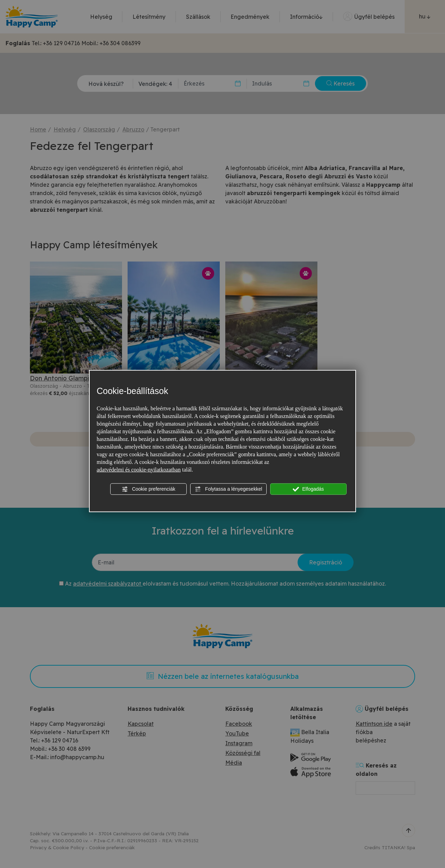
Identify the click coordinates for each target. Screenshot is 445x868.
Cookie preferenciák (148, 489)
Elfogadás (308, 489)
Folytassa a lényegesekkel (228, 489)
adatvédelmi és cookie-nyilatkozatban (139, 469)
